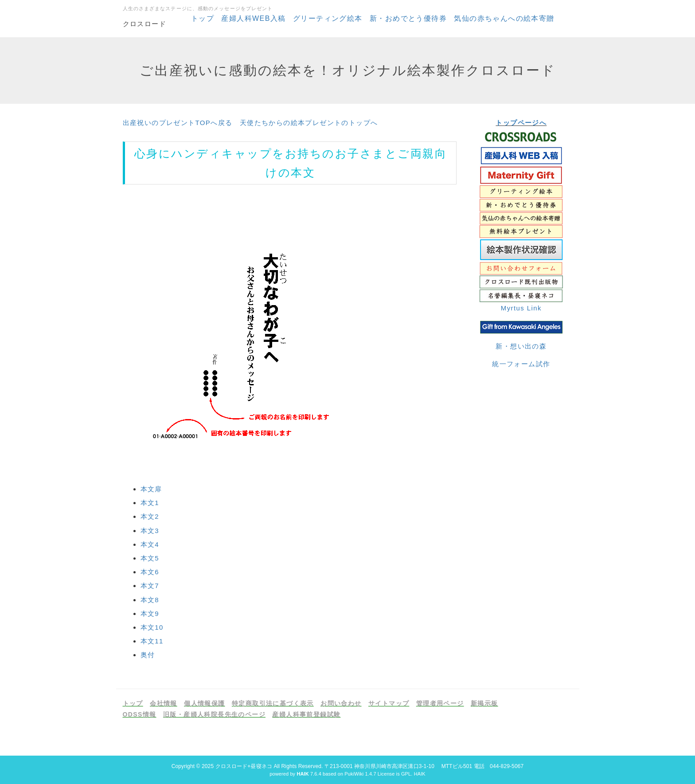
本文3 (150, 531)
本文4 (150, 544)
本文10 (152, 627)
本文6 (150, 572)
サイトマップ (389, 703)
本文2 (150, 516)
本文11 (152, 641)
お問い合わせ (341, 703)
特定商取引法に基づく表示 (273, 703)
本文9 (150, 613)
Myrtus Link (521, 308)
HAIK (420, 774)
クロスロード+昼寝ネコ (244, 766)
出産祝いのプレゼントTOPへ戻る (178, 123)
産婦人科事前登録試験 (306, 714)
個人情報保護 (204, 703)
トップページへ (521, 123)
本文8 (150, 600)
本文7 (150, 586)
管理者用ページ (440, 703)
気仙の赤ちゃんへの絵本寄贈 (504, 18)
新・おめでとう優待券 (408, 18)
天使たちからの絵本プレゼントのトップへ (309, 123)
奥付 (148, 655)
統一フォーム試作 (521, 364)
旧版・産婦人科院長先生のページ (214, 714)
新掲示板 (484, 703)
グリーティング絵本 (328, 18)
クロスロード (144, 24)
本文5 (150, 558)
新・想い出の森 (521, 346)
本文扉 (151, 489)
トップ (203, 18)
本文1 (150, 503)
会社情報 (164, 703)
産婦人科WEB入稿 (253, 18)
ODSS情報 (140, 714)
